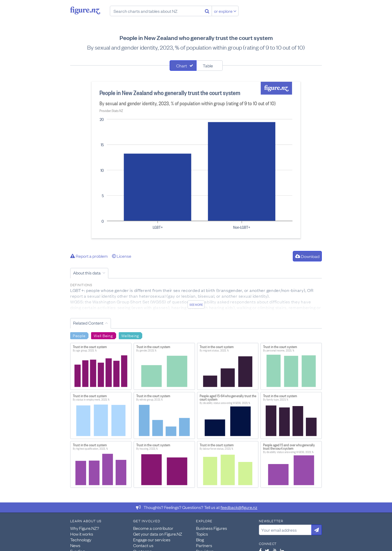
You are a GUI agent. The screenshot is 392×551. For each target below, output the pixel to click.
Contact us (143, 545)
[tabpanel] (196, 160)
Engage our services (152, 540)
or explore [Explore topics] (225, 11)
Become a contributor (153, 528)
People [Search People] (79, 335)
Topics (202, 534)
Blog (200, 540)
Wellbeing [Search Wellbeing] (130, 335)
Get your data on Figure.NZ (158, 534)
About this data (87, 273)
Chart (182, 66)
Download (307, 256)
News (75, 545)
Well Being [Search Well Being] (103, 335)
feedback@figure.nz (239, 507)
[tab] (183, 66)
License (122, 256)
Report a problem (89, 256)
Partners (204, 545)
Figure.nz (85, 10)
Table (208, 66)
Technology (81, 540)
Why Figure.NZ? (85, 528)
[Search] (207, 11)
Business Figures (212, 528)
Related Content (88, 323)
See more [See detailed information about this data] (196, 304)
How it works (82, 534)
